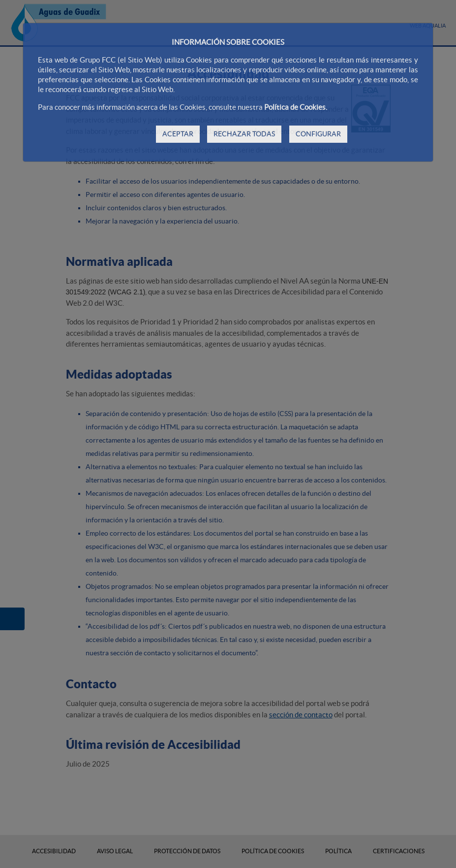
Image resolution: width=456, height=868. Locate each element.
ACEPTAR (178, 134)
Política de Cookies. (296, 107)
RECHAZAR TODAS (244, 134)
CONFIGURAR (318, 134)
